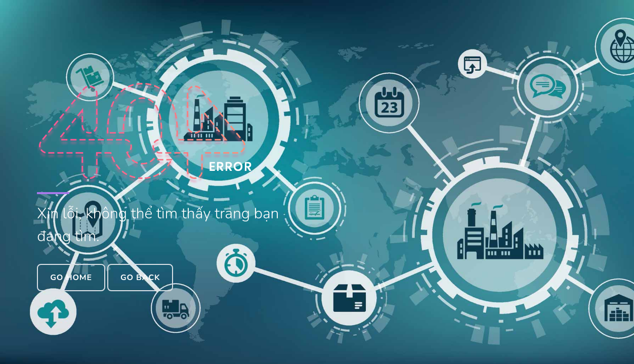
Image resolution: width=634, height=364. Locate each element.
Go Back (140, 278)
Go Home (71, 278)
